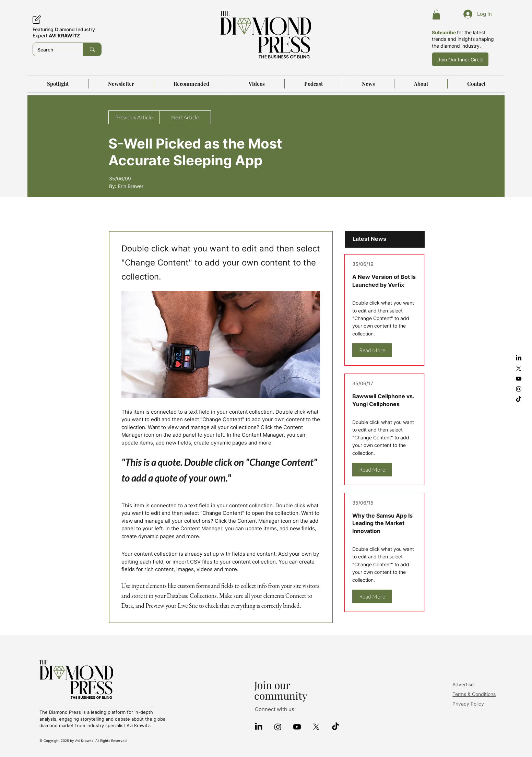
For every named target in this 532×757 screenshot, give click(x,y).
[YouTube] (519, 379)
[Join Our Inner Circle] (460, 59)
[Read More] (372, 350)
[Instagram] (519, 389)
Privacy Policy (468, 704)
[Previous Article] (134, 117)
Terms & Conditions (474, 694)
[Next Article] (185, 117)
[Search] (53, 49)
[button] (436, 15)
